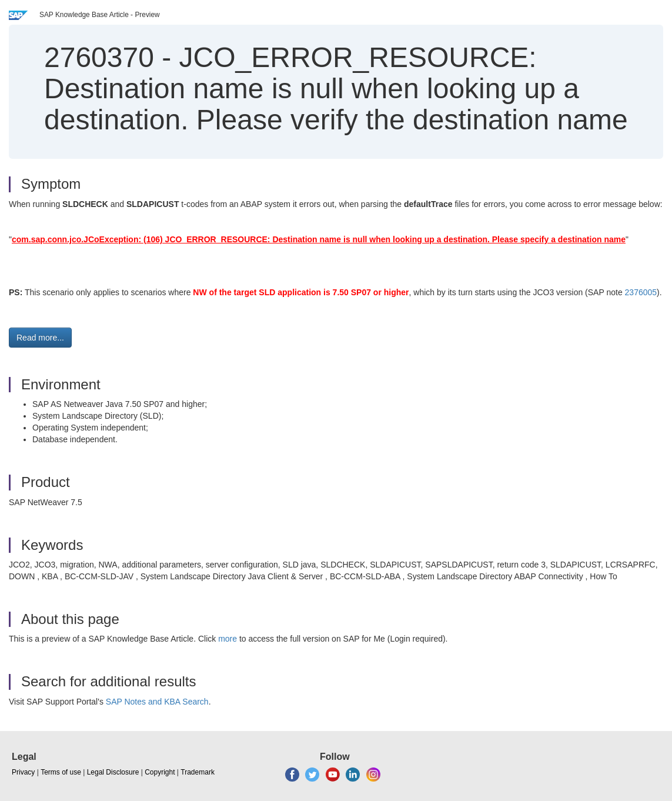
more (228, 639)
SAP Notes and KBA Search (157, 702)
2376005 (641, 292)
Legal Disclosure (113, 772)
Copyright (160, 772)
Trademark (198, 772)
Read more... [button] (40, 338)
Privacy (23, 772)
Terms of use (61, 772)
